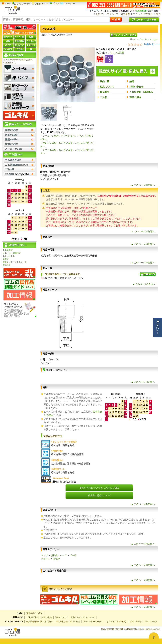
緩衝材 (6, 259)
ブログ (54, 3)
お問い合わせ (136, 87)
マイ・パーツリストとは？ (144, 39)
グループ (46, 559)
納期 (132, 81)
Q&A (158, 14)
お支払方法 (47, 617)
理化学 (56, 559)
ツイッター (68, 3)
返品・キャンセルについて (83, 617)
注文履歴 (125, 14)
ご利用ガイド (40, 4)
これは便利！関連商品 (141, 92)
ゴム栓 (73, 555)
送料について (61, 617)
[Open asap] (154, 637)
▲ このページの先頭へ (143, 185)
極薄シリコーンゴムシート (15, 262)
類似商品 (105, 92)
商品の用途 (135, 97)
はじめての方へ (21, 3)
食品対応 (7, 265)
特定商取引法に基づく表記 (68, 622)
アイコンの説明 (116, 53)
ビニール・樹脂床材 (12, 253)
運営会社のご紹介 (34, 613)
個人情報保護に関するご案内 (39, 622)
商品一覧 (105, 81)
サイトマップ (151, 622)
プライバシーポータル (93, 622)
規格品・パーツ (59, 555)
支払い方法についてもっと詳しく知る (99, 488)
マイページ (113, 14)
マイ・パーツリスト (143, 14)
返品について (107, 87)
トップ (45, 555)
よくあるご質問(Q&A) (116, 622)
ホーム (7, 3)
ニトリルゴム (9, 256)
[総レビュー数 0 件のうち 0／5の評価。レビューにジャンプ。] (144, 44)
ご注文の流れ (32, 617)
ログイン (100, 14)
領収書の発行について (99, 495)
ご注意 (103, 97)
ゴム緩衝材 (8, 250)
